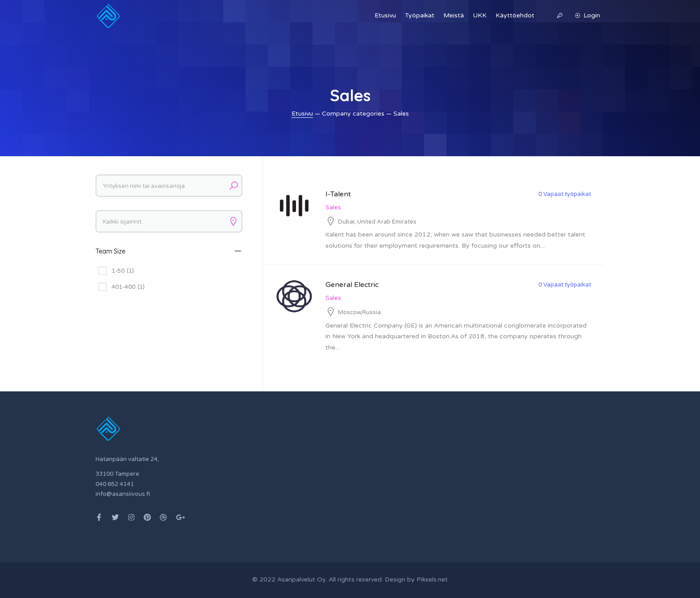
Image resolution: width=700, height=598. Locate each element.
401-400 (128, 287)
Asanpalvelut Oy (301, 579)
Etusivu (385, 15)
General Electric (352, 285)
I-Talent (338, 194)
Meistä (454, 15)
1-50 (123, 271)
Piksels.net (432, 579)
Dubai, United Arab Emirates (377, 222)
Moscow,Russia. (360, 312)
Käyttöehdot (515, 15)
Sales (333, 207)
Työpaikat (420, 15)
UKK (480, 15)
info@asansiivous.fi (123, 494)
